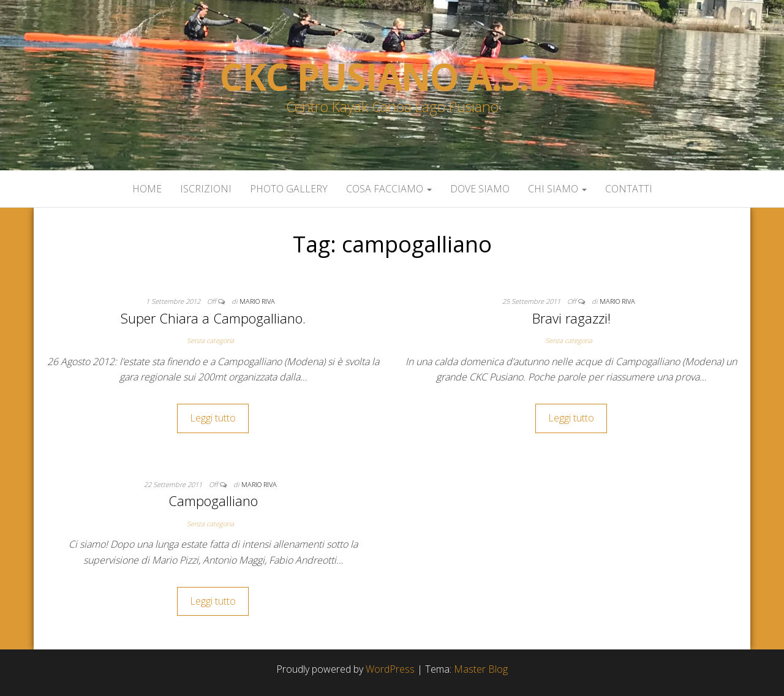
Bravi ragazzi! (571, 318)
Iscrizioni (206, 189)
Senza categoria (210, 340)
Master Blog (481, 669)
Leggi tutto (213, 418)
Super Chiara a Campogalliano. (213, 318)
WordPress (390, 669)
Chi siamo (557, 189)
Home (147, 189)
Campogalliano (213, 501)
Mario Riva (257, 301)
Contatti (629, 189)
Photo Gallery (289, 189)
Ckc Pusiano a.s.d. (392, 77)
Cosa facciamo (389, 189)
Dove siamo (480, 189)
